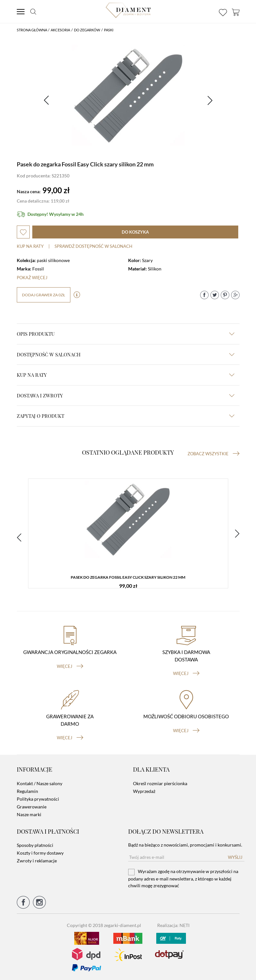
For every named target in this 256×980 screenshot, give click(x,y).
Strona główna (32, 30)
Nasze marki (29, 814)
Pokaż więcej (32, 278)
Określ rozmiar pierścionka (160, 783)
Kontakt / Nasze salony (40, 783)
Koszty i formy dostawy (40, 853)
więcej (70, 666)
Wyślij (235, 857)
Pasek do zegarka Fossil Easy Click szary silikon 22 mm (128, 577)
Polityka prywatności (38, 799)
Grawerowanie (32, 807)
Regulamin (27, 791)
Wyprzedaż (144, 791)
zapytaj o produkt (126, 416)
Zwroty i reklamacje (37, 861)
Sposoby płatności (35, 845)
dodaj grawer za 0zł (44, 295)
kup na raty (126, 375)
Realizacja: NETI (173, 925)
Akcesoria (60, 30)
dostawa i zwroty (126, 395)
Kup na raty (30, 246)
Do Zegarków (87, 30)
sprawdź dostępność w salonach (93, 246)
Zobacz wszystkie (214, 454)
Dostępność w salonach (126, 354)
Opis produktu (126, 334)
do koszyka (135, 232)
